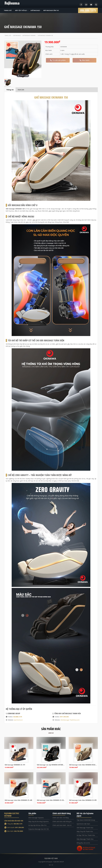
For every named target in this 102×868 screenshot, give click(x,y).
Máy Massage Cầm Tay (51, 10)
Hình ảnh (21, 90)
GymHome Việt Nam (83, 824)
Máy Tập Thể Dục (21, 10)
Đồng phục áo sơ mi (83, 843)
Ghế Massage (35, 10)
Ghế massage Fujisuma (36, 818)
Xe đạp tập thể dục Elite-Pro (37, 825)
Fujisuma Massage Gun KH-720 (39, 829)
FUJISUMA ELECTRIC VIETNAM (12, 815)
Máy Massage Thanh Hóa (85, 839)
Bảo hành (84, 60)
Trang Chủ (8, 10)
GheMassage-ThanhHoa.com (70, 720)
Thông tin (10, 90)
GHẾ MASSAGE (51, 97)
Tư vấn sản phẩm (58, 60)
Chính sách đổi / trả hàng (61, 818)
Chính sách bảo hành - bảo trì (62, 825)
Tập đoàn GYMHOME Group (86, 820)
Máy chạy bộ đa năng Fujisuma (38, 821)
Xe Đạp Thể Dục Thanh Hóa (86, 835)
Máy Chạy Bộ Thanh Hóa (85, 831)
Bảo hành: (15, 831)
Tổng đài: (15, 824)
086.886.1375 (88, 10)
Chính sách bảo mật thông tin (62, 821)
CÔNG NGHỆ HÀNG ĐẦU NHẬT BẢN (14, 821)
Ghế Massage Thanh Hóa (85, 828)
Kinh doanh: (16, 827)
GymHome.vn (18, 720)
